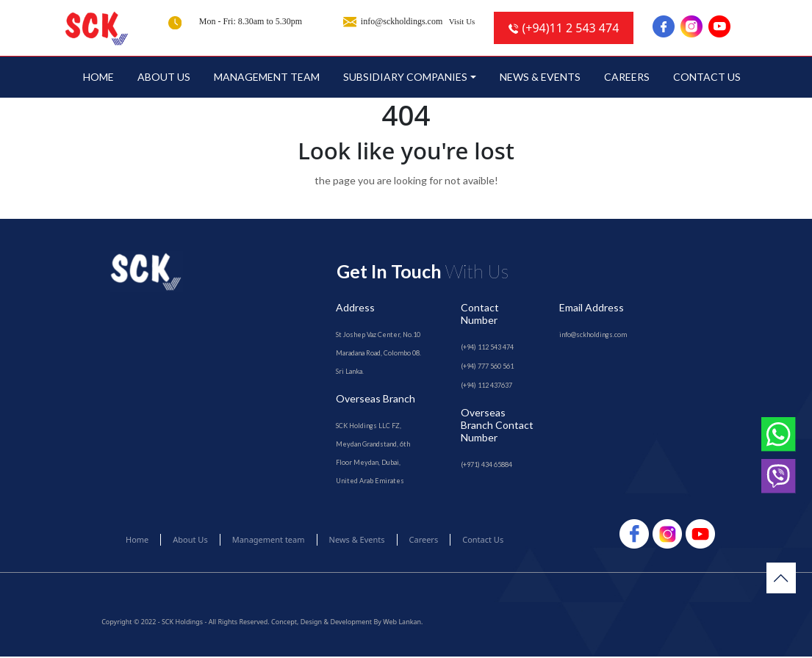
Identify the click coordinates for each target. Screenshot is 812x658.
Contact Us (707, 78)
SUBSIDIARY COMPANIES (405, 78)
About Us (164, 78)
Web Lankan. (403, 623)
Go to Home (406, 211)
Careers (627, 78)
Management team (267, 78)
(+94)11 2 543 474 (564, 28)
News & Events (540, 78)
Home (98, 78)
